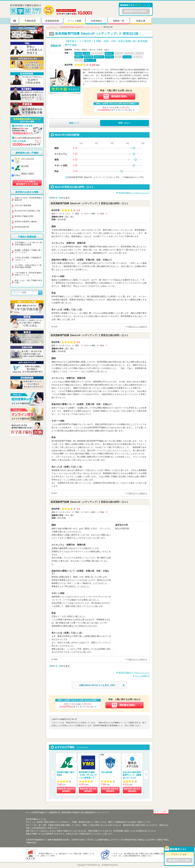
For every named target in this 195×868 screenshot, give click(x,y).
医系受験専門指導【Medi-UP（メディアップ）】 (80, 27)
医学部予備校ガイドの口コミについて (134, 193)
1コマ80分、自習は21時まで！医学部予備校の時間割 (28, 266)
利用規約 (76, 812)
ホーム (29, 812)
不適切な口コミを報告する (137, 327)
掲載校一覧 (119, 21)
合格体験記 (97, 21)
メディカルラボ (28, 159)
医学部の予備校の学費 (24, 216)
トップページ (51, 27)
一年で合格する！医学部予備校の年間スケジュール (28, 274)
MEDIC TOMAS (28, 174)
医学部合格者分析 (22, 227)
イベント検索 (74, 21)
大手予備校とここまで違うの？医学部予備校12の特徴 (28, 244)
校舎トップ (74, 123)
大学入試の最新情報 (23, 205)
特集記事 (141, 21)
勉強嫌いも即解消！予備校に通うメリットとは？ (28, 251)
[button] (146, 774)
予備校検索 (30, 21)
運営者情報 (66, 812)
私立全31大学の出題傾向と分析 (27, 211)
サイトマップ (103, 812)
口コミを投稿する (142, 676)
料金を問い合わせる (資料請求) (66, 790)
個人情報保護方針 (89, 812)
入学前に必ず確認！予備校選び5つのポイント (28, 259)
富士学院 (25, 166)
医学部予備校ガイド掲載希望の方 (47, 812)
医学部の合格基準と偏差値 (26, 222)
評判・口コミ (124, 123)
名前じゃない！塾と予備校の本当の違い (28, 281)
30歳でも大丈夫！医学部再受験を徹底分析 (28, 199)
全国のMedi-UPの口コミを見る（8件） (98, 685)
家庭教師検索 (52, 21)
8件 (98, 65)
